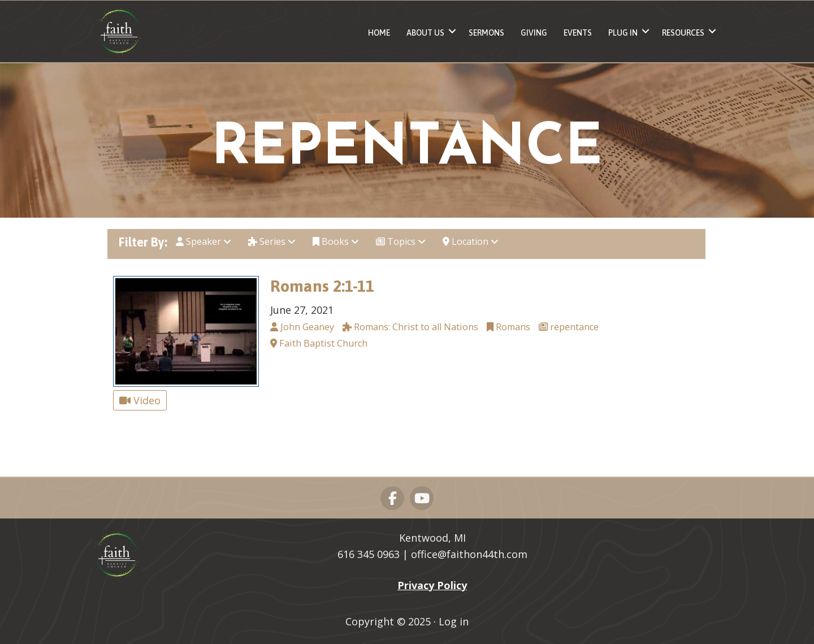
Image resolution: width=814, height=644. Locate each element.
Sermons (486, 33)
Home (379, 33)
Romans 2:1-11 (322, 286)
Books (336, 241)
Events (578, 33)
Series (272, 241)
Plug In (623, 33)
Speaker (203, 241)
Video (140, 400)
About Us (425, 33)
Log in (454, 621)
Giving (534, 33)
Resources (683, 33)
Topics (401, 241)
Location (471, 241)
